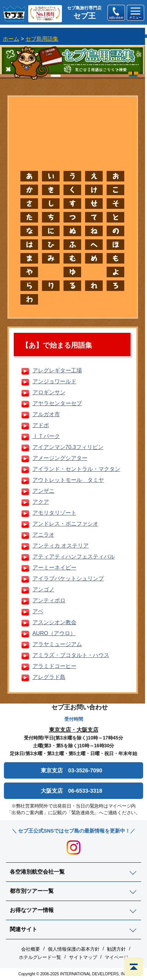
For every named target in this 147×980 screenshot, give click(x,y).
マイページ (116, 957)
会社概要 (31, 949)
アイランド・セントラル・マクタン (76, 469)
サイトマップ (83, 957)
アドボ (41, 425)
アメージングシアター (60, 458)
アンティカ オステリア (61, 546)
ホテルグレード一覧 (40, 957)
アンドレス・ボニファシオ (65, 524)
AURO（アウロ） (54, 633)
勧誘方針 (116, 949)
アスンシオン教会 (54, 622)
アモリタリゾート (54, 513)
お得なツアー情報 (32, 910)
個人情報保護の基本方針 (74, 949)
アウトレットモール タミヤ (68, 480)
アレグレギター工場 (57, 370)
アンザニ (44, 491)
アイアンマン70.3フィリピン (68, 447)
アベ (38, 611)
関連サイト (24, 929)
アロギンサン (49, 392)
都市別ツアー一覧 (32, 891)
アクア (41, 502)
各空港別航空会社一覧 (37, 872)
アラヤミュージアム (57, 644)
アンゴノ (44, 589)
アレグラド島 (49, 677)
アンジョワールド (54, 381)
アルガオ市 (46, 414)
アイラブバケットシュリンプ (68, 578)
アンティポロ (49, 600)
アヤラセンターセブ (57, 403)
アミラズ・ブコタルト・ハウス (71, 655)
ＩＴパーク (46, 436)
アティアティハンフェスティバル (74, 556)
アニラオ (44, 535)
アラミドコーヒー (54, 666)
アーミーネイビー (54, 567)
